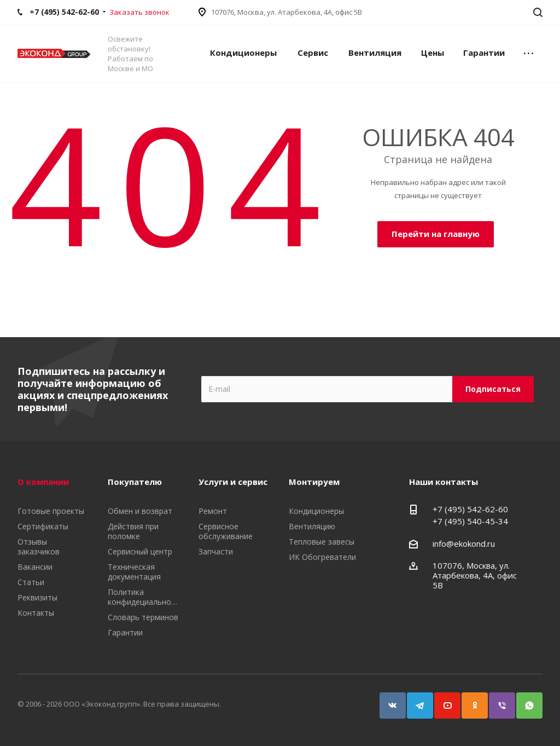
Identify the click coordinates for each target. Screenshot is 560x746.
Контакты (36, 613)
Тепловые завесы (322, 542)
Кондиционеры (243, 53)
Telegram (415, 700)
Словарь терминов (143, 617)
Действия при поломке (133, 531)
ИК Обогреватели (322, 557)
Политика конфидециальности (146, 597)
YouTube (442, 700)
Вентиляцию (312, 526)
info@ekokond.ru (464, 543)
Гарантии (484, 53)
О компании (43, 482)
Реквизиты (37, 597)
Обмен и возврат (140, 511)
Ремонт (213, 511)
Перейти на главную (436, 234)
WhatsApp (524, 700)
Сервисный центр (140, 551)
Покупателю (135, 482)
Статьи (31, 582)
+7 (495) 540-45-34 (470, 521)
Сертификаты (43, 526)
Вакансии (35, 567)
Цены (433, 53)
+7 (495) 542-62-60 (470, 509)
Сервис (313, 53)
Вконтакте (388, 700)
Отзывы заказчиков (39, 547)
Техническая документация (134, 572)
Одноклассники (470, 700)
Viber (497, 700)
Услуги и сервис (233, 482)
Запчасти (216, 551)
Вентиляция (375, 53)
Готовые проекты (51, 511)
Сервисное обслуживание (226, 531)
